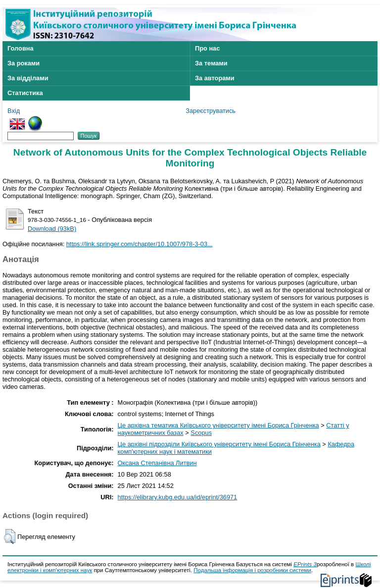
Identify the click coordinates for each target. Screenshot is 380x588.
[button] (10, 536)
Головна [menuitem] (21, 48)
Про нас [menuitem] (207, 48)
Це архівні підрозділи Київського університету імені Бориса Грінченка (219, 444)
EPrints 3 (305, 564)
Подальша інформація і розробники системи (252, 570)
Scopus (201, 433)
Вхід (14, 111)
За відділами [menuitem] (28, 78)
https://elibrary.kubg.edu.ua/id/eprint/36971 (178, 497)
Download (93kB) (52, 229)
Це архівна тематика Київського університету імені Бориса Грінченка (218, 425)
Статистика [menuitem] (25, 93)
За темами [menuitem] (211, 63)
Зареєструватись (211, 111)
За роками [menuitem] (24, 63)
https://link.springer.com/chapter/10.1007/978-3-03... (140, 244)
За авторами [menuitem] (215, 78)
